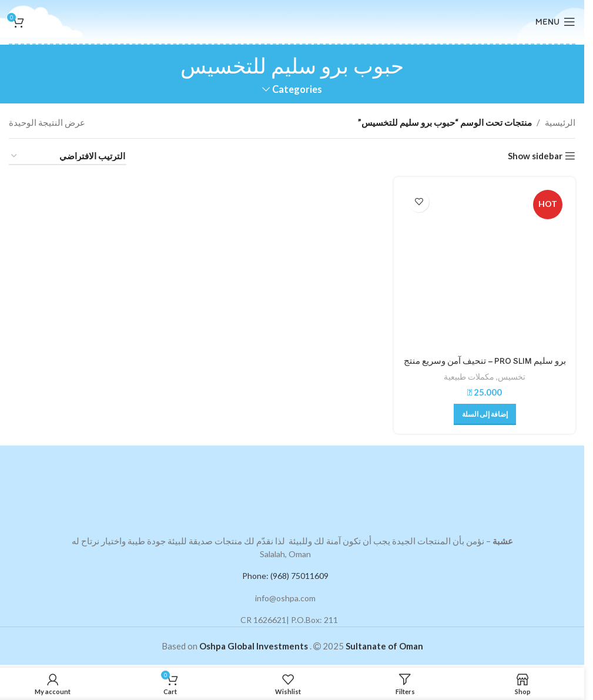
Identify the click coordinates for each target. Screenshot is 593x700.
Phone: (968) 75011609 (285, 575)
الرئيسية (560, 122)
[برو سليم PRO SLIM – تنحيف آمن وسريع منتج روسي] (485, 267)
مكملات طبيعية (470, 376)
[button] (485, 414)
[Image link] (292, 488)
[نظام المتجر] (68, 156)
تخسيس (512, 376)
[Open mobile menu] (555, 22)
